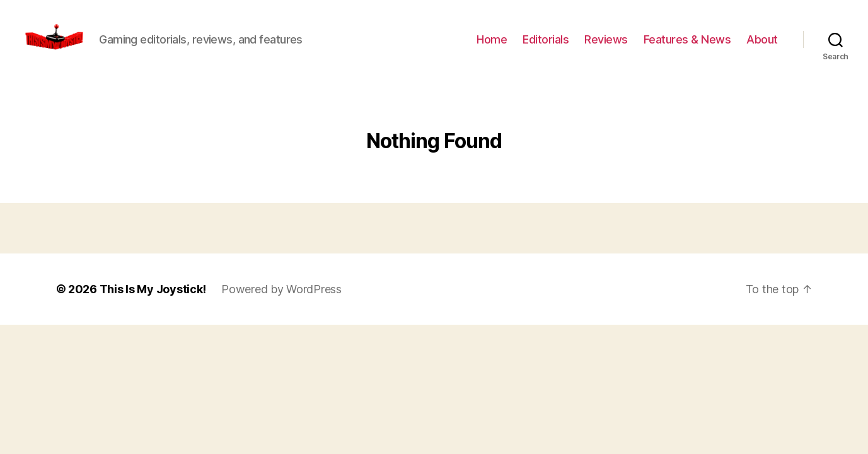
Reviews (606, 46)
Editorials (546, 46)
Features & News (687, 46)
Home (492, 46)
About (762, 46)
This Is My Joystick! (153, 302)
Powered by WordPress (281, 302)
